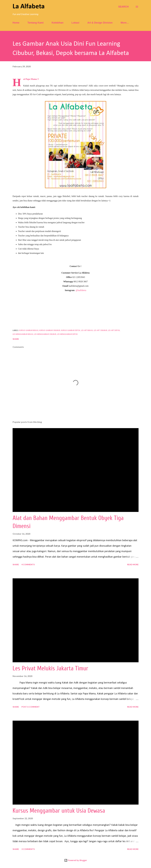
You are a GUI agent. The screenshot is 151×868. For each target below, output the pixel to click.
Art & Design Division (100, 23)
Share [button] (16, 339)
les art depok (114, 330)
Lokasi (75, 23)
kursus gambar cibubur (50, 330)
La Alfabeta (29, 7)
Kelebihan (57, 23)
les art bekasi (87, 330)
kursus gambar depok (71, 330)
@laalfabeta (81, 290)
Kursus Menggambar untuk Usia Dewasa (59, 811)
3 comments (28, 849)
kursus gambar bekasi (29, 330)
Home (16, 23)
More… (125, 23)
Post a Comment (31, 707)
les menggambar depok (67, 334)
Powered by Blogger (76, 860)
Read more (133, 564)
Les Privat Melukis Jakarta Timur (50, 668)
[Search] (123, 7)
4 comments (28, 564)
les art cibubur (100, 330)
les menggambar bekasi (23, 334)
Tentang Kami (36, 23)
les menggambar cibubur (45, 334)
